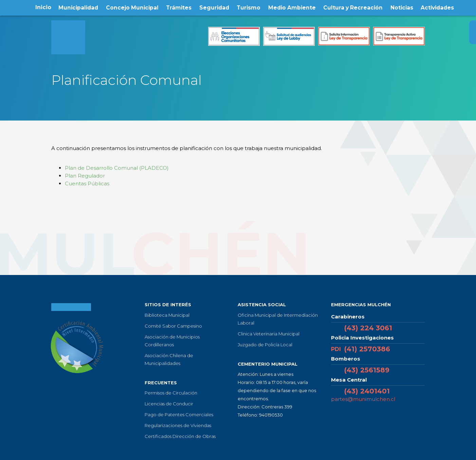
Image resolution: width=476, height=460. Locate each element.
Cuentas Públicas (88, 183)
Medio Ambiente (292, 7)
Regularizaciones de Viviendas (178, 425)
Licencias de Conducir (169, 404)
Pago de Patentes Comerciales (179, 415)
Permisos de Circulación (171, 393)
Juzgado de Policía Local (265, 345)
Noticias (402, 7)
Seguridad (214, 7)
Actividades (438, 7)
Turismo (249, 7)
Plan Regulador (85, 176)
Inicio (42, 7)
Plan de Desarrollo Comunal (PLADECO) (117, 168)
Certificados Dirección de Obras (180, 436)
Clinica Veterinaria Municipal (269, 334)
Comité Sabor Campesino (173, 326)
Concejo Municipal (132, 7)
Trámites (179, 7)
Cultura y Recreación (354, 7)
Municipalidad (77, 7)
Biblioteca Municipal (167, 315)
